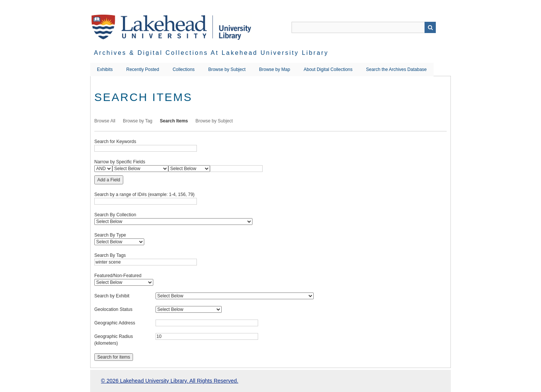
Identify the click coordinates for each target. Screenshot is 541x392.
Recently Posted (143, 69)
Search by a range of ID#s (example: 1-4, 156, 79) (144, 194)
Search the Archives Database (396, 69)
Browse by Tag (138, 121)
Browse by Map (275, 69)
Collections (184, 69)
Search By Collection (115, 215)
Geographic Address (115, 323)
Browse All (105, 121)
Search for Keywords (115, 142)
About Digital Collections (328, 69)
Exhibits (105, 69)
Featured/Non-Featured (118, 276)
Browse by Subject (227, 69)
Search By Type (110, 235)
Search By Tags (110, 255)
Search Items (174, 121)
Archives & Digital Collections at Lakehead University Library (211, 53)
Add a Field (109, 180)
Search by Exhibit (112, 296)
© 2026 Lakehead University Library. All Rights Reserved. (170, 381)
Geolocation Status (113, 309)
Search (430, 27)
